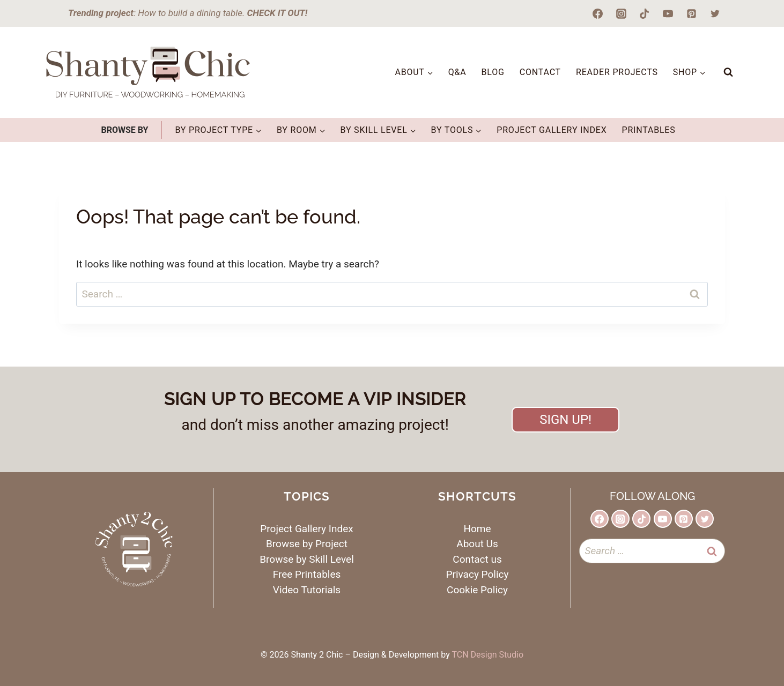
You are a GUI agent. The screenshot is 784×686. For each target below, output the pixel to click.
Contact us (477, 559)
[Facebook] (598, 13)
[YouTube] (668, 13)
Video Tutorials (307, 590)
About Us (477, 544)
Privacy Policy (478, 574)
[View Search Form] (728, 72)
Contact (540, 72)
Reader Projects (617, 72)
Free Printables (307, 574)
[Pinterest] (691, 13)
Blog (493, 72)
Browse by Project (307, 544)
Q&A (457, 72)
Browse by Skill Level (307, 559)
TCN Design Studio (487, 655)
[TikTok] (645, 13)
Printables (648, 130)
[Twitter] (715, 13)
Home (477, 529)
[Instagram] (621, 13)
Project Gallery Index (552, 130)
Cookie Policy (477, 590)
